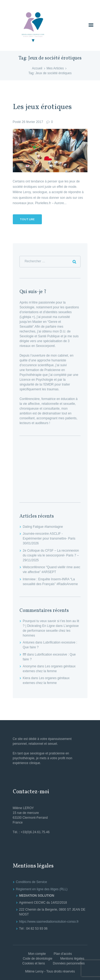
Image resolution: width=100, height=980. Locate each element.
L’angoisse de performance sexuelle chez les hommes (51, 631)
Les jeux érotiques (42, 107)
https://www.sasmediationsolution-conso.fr (49, 922)
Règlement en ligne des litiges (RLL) (42, 889)
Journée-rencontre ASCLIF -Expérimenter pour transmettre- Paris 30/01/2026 (49, 538)
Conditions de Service (32, 882)
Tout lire (27, 219)
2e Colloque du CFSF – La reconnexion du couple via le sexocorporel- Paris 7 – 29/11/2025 (51, 555)
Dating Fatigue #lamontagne (43, 527)
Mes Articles (55, 68)
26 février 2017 (33, 122)
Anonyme (29, 666)
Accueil (37, 68)
